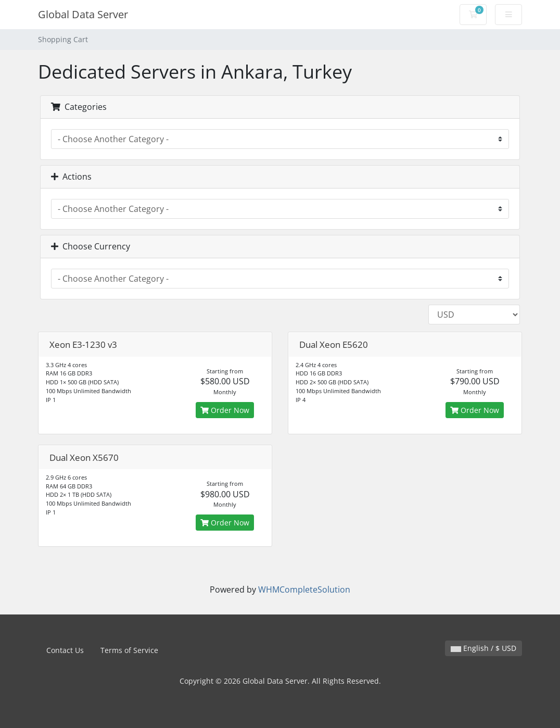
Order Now (225, 410)
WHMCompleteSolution (304, 589)
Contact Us (65, 650)
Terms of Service (129, 650)
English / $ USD (483, 648)
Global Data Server (83, 14)
